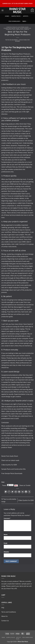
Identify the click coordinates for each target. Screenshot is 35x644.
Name (6, 534)
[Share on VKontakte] (23, 492)
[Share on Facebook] (9, 492)
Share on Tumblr (25, 485)
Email (5, 543)
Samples (27, 29)
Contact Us (5, 621)
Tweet (4, 485)
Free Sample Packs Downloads (12, 473)
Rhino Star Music (17, 10)
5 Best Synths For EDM (9, 465)
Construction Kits (12, 27)
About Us (4, 616)
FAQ (3, 608)
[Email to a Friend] (16, 492)
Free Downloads (15, 21)
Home (8, 16)
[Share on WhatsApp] (6, 492)
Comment (7, 518)
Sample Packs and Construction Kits (13, 469)
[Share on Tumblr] (29, 492)
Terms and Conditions (9, 612)
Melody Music (15, 28)
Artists (26, 16)
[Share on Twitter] (12, 492)
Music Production (26, 28)
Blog (25, 21)
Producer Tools (11, 29)
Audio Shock (14, 456)
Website (6, 552)
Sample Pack (20, 29)
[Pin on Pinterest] (19, 492)
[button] (3, 10)
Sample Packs (17, 16)
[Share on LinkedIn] (26, 492)
